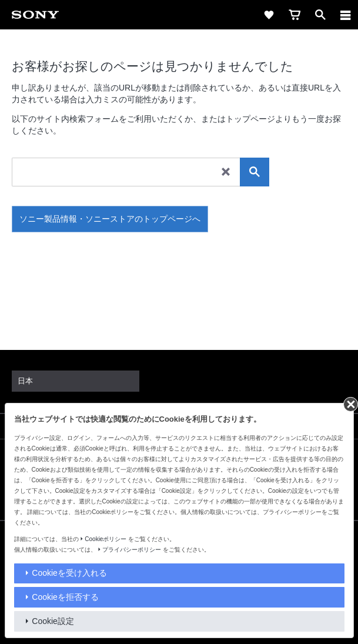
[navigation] (346, 15)
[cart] (295, 15)
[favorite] (269, 15)
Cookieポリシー (106, 539)
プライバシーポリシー (132, 550)
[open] (320, 15)
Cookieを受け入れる (69, 573)
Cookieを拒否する (65, 597)
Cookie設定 (53, 621)
